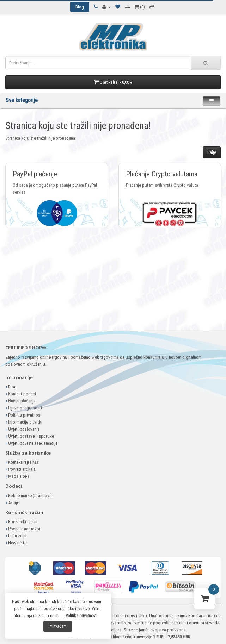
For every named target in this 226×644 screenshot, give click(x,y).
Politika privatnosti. (82, 616)
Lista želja (17, 536)
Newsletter (18, 543)
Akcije (14, 503)
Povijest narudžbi (24, 529)
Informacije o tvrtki (25, 422)
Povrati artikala (22, 469)
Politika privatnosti (25, 415)
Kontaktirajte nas (23, 462)
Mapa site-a (19, 476)
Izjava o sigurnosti (25, 408)
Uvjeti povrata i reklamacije (33, 443)
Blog (12, 387)
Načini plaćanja (22, 401)
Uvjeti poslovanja (24, 429)
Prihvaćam (58, 626)
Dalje (212, 152)
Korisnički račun (23, 522)
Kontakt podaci (22, 394)
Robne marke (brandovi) (30, 496)
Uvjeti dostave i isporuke (31, 436)
